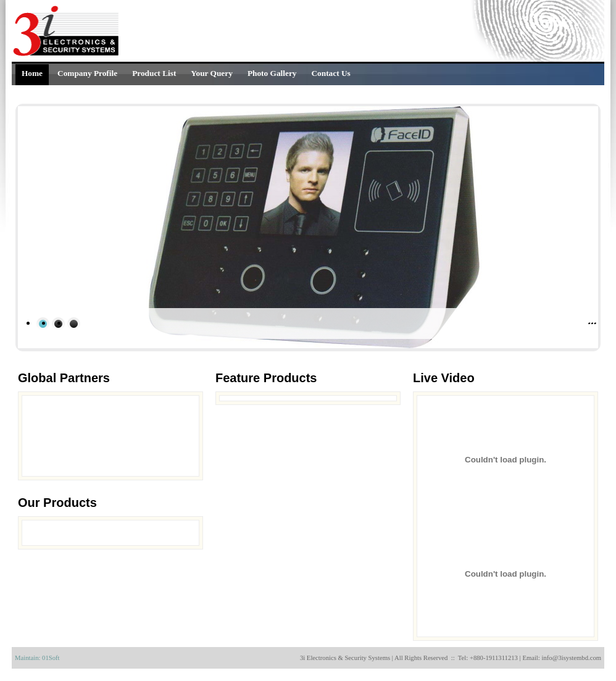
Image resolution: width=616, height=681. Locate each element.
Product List (154, 73)
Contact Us (331, 73)
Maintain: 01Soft (37, 658)
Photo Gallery (272, 73)
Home (32, 73)
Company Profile (87, 73)
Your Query (212, 73)
